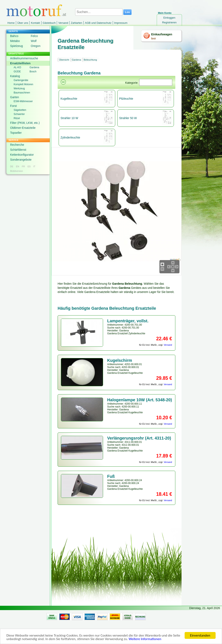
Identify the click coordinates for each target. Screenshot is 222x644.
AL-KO (17, 67)
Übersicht (64, 60)
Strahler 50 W (128, 118)
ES (29, 166)
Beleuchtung (90, 60)
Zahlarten (77, 23)
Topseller (16, 133)
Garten (15, 97)
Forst (13, 106)
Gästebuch (49, 23)
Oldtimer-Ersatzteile (23, 128)
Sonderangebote (21, 160)
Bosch (33, 72)
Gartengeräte (21, 80)
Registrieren (169, 22)
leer (154, 38)
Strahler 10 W (69, 118)
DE (12, 166)
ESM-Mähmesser (23, 101)
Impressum (121, 23)
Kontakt (35, 23)
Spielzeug (17, 46)
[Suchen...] (99, 12)
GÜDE (17, 72)
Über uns (23, 23)
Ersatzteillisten (20, 63)
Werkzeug (19, 88)
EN (17, 166)
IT (34, 166)
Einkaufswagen (162, 34)
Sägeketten (20, 110)
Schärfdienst (18, 150)
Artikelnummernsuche (24, 58)
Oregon (36, 46)
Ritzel (17, 118)
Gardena (34, 67)
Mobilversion (17, 171)
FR (23, 166)
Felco (34, 36)
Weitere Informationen (145, 639)
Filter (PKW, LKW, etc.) (25, 123)
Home (11, 23)
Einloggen (169, 18)
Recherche (17, 145)
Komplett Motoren (23, 84)
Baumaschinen (22, 93)
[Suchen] (156, 82)
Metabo (15, 41)
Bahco (14, 36)
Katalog (15, 76)
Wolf (34, 41)
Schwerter (19, 114)
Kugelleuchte (69, 99)
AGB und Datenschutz (98, 23)
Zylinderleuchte (70, 137)
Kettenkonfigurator (22, 155)
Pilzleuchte (126, 99)
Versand (63, 23)
